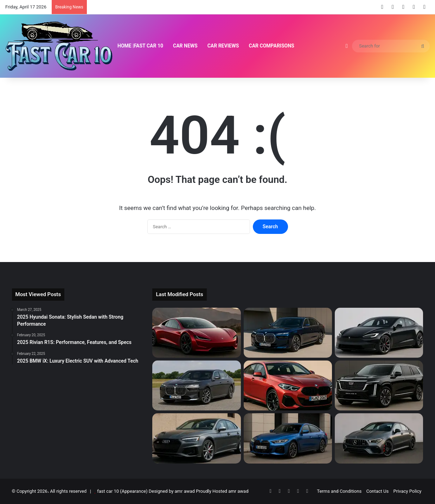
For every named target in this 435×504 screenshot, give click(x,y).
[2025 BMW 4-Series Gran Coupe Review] (288, 438)
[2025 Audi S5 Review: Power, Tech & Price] (196, 438)
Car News (185, 46)
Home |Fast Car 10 (140, 46)
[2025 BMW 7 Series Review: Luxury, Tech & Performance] (196, 385)
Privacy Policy (407, 491)
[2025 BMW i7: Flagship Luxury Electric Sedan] (288, 333)
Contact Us (377, 491)
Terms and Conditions (339, 491)
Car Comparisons (272, 46)
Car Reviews (223, 46)
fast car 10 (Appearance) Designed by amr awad (146, 491)
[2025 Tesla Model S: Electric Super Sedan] (379, 333)
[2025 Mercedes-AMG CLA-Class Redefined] (379, 438)
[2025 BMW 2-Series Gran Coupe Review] (288, 385)
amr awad (238, 491)
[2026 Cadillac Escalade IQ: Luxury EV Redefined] (379, 385)
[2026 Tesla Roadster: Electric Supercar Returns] (196, 333)
